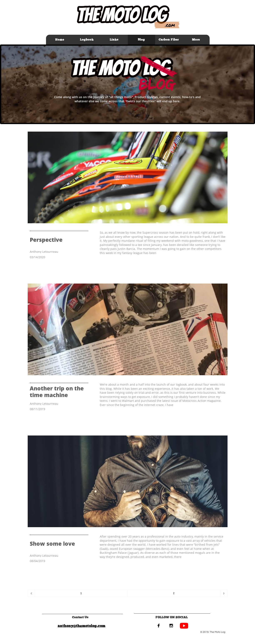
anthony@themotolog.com (81, 626)
